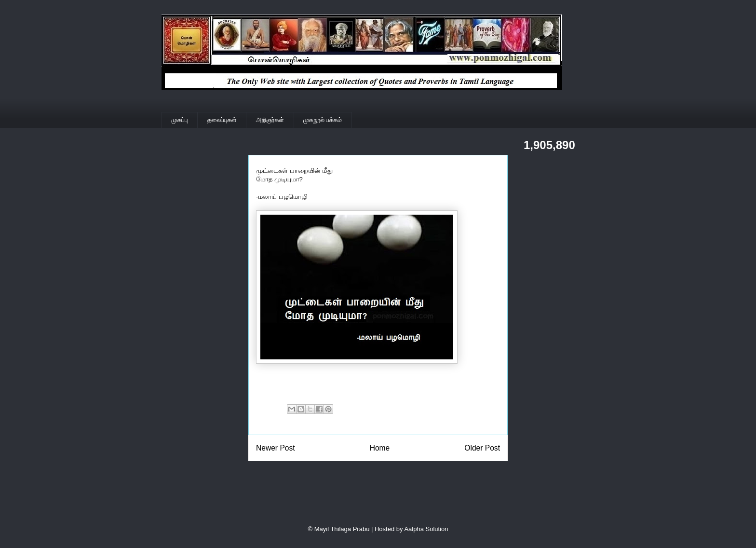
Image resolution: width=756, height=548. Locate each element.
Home (380, 448)
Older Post (482, 448)
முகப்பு (180, 120)
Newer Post (276, 448)
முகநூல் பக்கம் (323, 120)
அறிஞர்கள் (270, 120)
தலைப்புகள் (222, 120)
